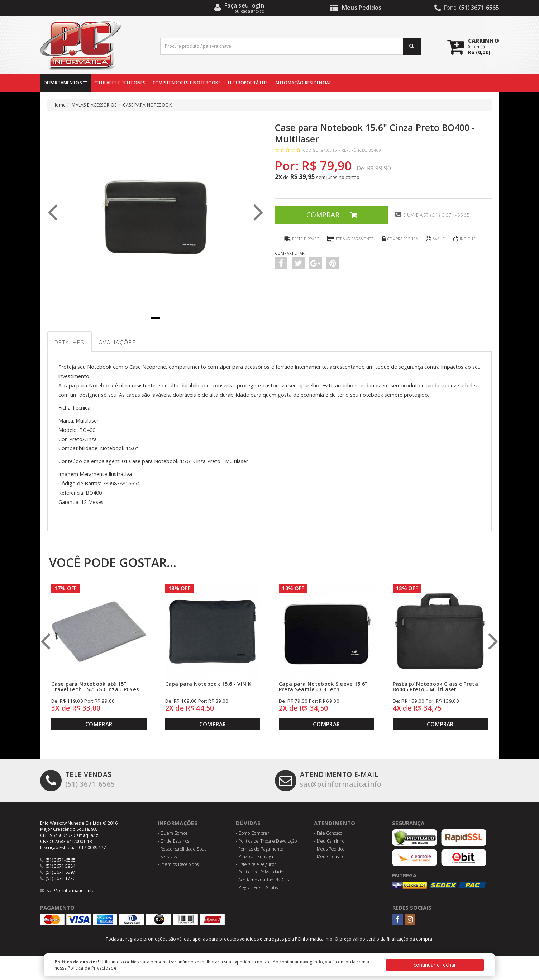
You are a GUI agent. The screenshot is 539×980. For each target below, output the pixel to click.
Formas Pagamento (350, 239)
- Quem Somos (173, 833)
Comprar (329, 215)
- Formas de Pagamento (259, 849)
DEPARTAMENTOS (65, 83)
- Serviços (167, 857)
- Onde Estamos (174, 841)
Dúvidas (248, 823)
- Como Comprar (252, 833)
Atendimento (335, 823)
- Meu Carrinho (329, 841)
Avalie (436, 239)
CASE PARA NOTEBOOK (147, 105)
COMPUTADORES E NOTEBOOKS (187, 83)
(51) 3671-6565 (78, 780)
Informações (178, 823)
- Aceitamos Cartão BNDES (262, 880)
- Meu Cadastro (329, 857)
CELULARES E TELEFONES (120, 83)
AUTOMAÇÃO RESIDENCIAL (303, 83)
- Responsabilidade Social (183, 849)
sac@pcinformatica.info (330, 780)
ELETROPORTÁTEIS (248, 83)
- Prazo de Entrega (254, 857)
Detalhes (70, 343)
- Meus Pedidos (329, 849)
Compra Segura (399, 239)
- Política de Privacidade (260, 872)
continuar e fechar (435, 965)
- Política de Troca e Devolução (266, 841)
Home (59, 105)
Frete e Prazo (301, 239)
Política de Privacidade (92, 968)
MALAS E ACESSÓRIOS (94, 105)
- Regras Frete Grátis (257, 888)
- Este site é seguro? (256, 865)
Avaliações (119, 343)
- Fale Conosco (328, 833)
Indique (465, 239)
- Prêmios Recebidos (178, 865)
